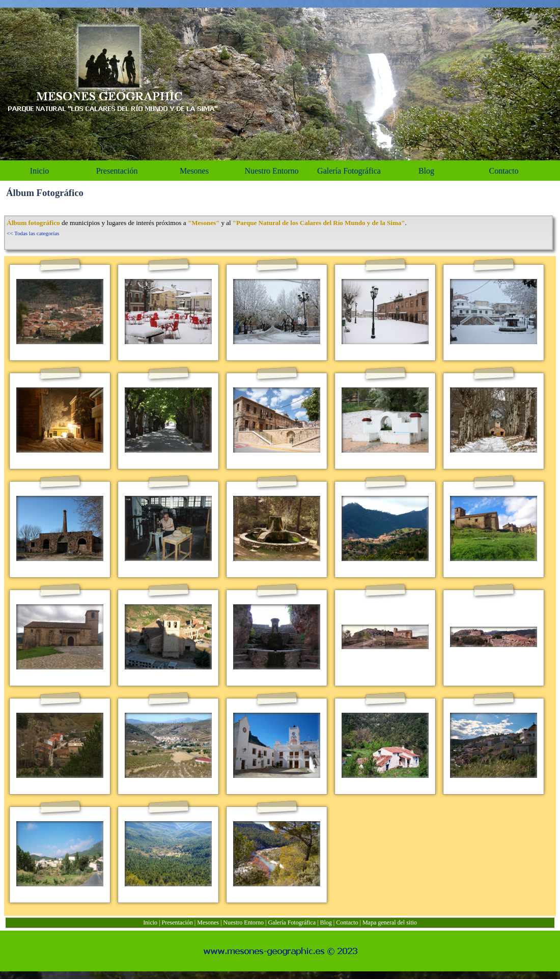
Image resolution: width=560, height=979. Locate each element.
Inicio (150, 922)
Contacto (347, 922)
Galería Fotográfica (292, 922)
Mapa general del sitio (390, 922)
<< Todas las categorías (33, 233)
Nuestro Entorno (243, 922)
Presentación (177, 922)
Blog (326, 922)
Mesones (208, 922)
